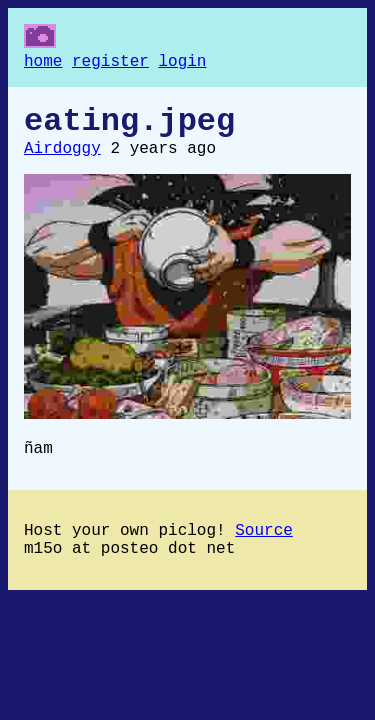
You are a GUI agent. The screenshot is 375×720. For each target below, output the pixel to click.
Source (264, 551)
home (43, 64)
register (110, 64)
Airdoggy (62, 161)
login (182, 64)
